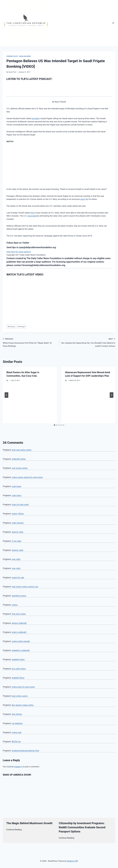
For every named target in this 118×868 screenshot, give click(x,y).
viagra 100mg (18, 514)
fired (32, 213)
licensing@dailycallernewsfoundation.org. (44, 265)
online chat (17, 732)
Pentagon (21, 327)
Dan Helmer (17, 714)
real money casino (20, 468)
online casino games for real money (27, 477)
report (83, 199)
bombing (11, 327)
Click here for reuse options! (19, 252)
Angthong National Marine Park (25, 751)
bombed (35, 118)
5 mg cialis (16, 541)
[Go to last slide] (6, 395)
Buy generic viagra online (23, 705)
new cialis (16, 559)
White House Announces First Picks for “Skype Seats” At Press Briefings (30, 342)
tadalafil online (18, 659)
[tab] (54, 425)
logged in (18, 767)
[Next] (112, 395)
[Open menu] (113, 23)
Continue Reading (14, 830)
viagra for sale (18, 577)
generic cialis (17, 532)
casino (15, 605)
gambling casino (19, 596)
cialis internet (18, 523)
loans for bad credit (20, 505)
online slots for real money (23, 687)
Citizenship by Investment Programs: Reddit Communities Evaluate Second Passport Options (82, 827)
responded (32, 216)
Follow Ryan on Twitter (18, 243)
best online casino (20, 696)
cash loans (16, 486)
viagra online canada (21, 641)
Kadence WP (72, 861)
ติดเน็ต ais (16, 742)
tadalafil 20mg (18, 678)
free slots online (19, 614)
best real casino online (22, 450)
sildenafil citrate (19, 459)
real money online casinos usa (25, 587)
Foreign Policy (12, 56)
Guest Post (12, 72)
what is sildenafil (19, 632)
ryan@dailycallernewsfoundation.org (37, 247)
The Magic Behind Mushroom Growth (29, 823)
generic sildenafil (19, 623)
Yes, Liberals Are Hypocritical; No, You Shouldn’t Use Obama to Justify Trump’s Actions (88, 342)
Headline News (25, 56)
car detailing (17, 723)
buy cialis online (19, 669)
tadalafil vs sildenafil (21, 650)
